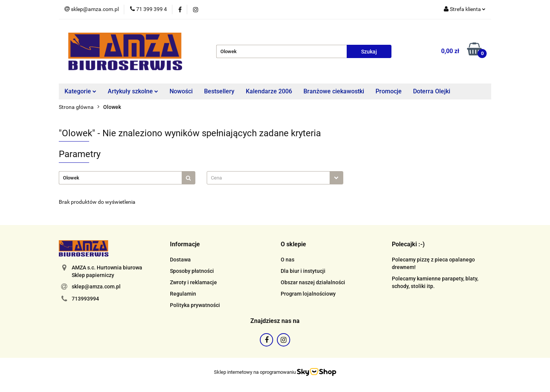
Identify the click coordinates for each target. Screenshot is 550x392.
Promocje (389, 91)
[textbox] (268, 178)
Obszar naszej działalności (313, 282)
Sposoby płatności (192, 271)
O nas (288, 260)
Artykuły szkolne (133, 91)
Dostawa (180, 260)
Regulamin (183, 294)
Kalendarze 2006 (269, 91)
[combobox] (275, 178)
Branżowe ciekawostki (334, 91)
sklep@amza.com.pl (96, 287)
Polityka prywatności (195, 305)
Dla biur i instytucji (303, 271)
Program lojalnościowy (308, 294)
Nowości (181, 91)
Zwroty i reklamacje (193, 282)
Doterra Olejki (432, 91)
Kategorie (80, 91)
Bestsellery (219, 91)
